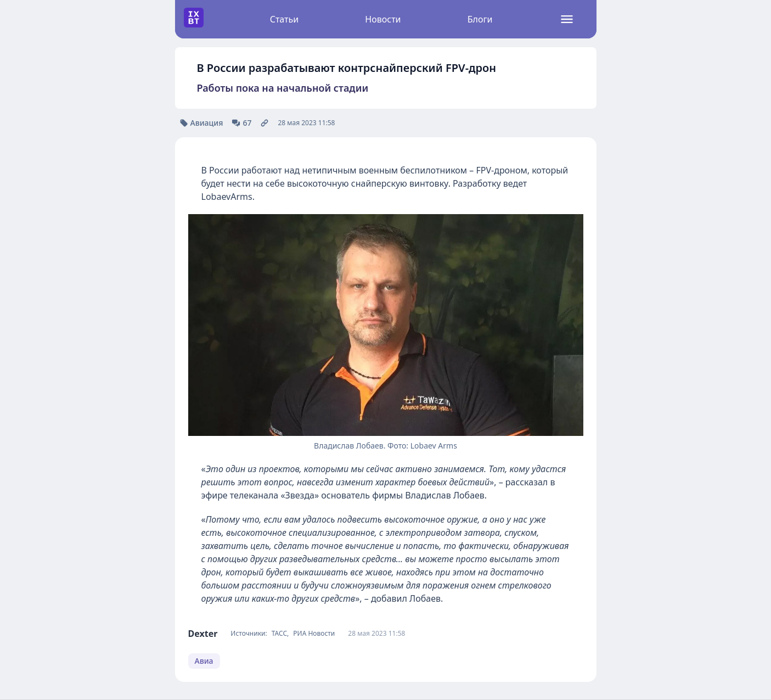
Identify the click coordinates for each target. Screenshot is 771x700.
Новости (383, 19)
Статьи (285, 19)
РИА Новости (314, 634)
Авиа (204, 661)
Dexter (203, 634)
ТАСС (279, 634)
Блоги (480, 19)
